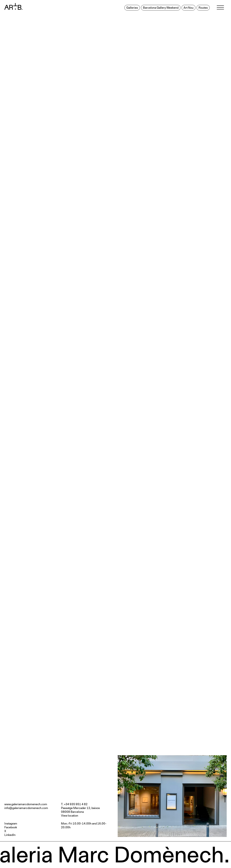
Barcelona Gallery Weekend (161, 8)
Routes (203, 8)
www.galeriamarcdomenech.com (26, 804)
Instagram (11, 824)
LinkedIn (10, 835)
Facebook (11, 827)
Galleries (132, 8)
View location (70, 816)
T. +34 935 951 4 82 (74, 804)
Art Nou (188, 8)
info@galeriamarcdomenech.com (26, 808)
